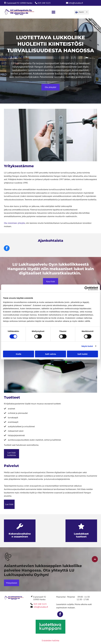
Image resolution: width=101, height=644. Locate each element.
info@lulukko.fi (76, 3)
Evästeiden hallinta (50, 640)
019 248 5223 (44, 3)
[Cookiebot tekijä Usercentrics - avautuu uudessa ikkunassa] (86, 288)
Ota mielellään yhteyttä (14, 223)
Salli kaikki (83, 354)
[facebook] (7, 249)
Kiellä (19, 354)
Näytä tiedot (87, 346)
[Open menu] (53, 12)
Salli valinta (51, 354)
